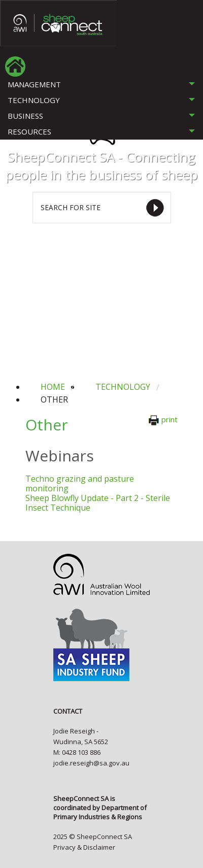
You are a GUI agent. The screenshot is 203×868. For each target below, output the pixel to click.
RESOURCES (29, 131)
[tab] (101, 85)
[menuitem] (15, 66)
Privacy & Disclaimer (84, 847)
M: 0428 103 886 (77, 752)
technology (123, 387)
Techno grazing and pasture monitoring (80, 483)
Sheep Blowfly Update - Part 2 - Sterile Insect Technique (98, 503)
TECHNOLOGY (34, 100)
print (163, 419)
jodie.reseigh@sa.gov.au (91, 763)
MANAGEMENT (34, 84)
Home (53, 387)
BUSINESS (25, 116)
